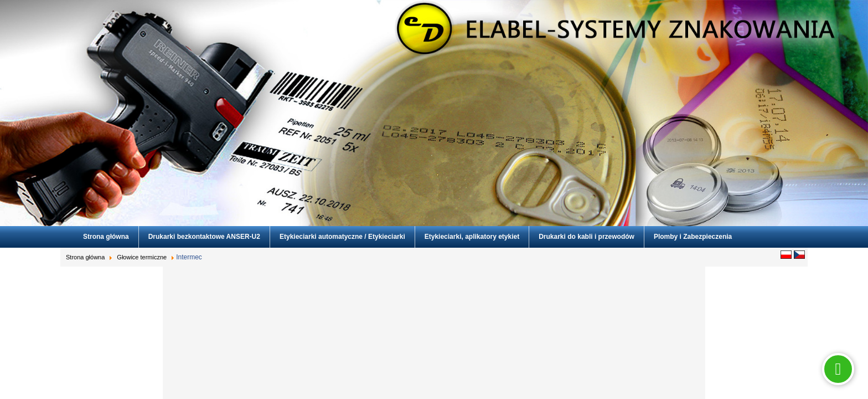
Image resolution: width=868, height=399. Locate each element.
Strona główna (106, 237)
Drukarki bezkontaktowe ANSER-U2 (204, 237)
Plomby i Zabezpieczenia (693, 237)
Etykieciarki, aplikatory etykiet (472, 237)
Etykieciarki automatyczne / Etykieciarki (342, 237)
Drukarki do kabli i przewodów (587, 237)
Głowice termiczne (142, 257)
